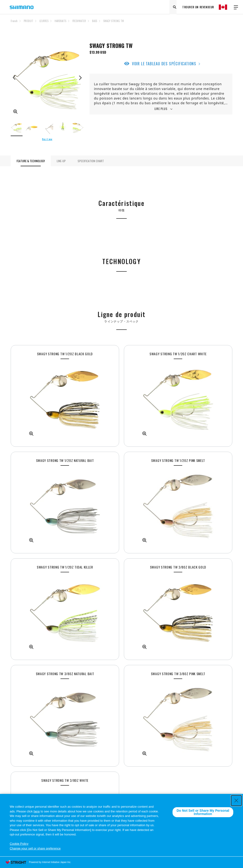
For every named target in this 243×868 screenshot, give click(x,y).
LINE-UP (61, 161)
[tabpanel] (65, 396)
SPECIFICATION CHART (91, 161)
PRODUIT (28, 21)
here (37, 811)
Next (80, 78)
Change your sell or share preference (35, 848)
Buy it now (47, 139)
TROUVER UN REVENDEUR (198, 7)
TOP (229, 24)
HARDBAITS (60, 21)
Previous (14, 78)
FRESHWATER (79, 21)
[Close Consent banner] (236, 801)
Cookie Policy (19, 844)
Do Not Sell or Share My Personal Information (203, 812)
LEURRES (44, 21)
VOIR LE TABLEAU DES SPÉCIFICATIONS (164, 64)
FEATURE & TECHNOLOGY (31, 161)
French (14, 21)
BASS (95, 21)
